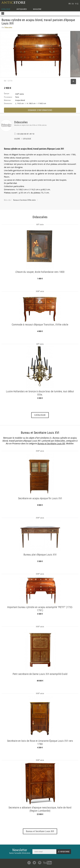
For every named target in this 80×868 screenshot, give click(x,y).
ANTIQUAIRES (22, 9)
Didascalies (21, 122)
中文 (77, 4)
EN (73, 4)
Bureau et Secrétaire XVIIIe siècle (24, 200)
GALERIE (17, 139)
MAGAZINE (37, 9)
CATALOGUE (6, 9)
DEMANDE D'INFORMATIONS (40, 110)
